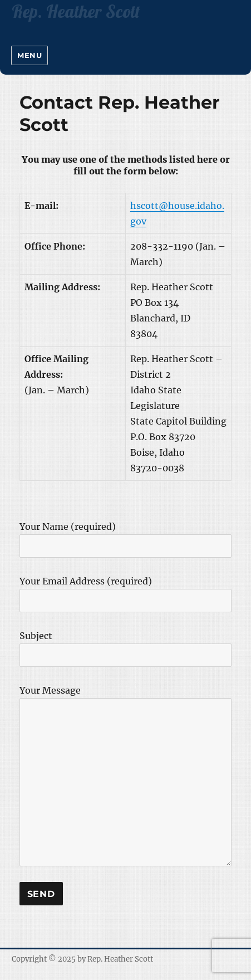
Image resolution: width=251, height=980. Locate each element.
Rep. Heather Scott (120, 959)
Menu (29, 55)
